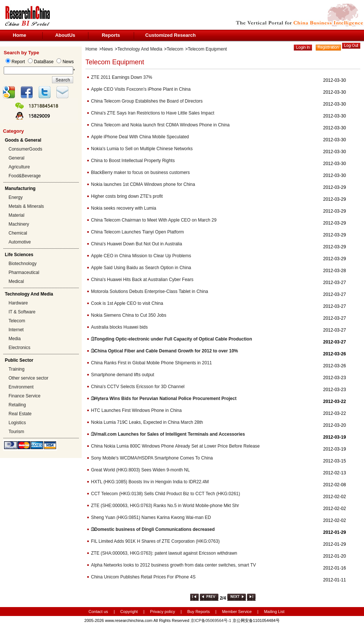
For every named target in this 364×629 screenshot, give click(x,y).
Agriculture (19, 167)
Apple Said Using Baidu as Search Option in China (141, 268)
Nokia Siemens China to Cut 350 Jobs (129, 315)
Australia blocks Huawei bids (119, 327)
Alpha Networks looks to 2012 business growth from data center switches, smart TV (173, 565)
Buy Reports (199, 612)
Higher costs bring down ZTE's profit (127, 196)
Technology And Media (140, 49)
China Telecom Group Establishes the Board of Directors (147, 101)
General (17, 158)
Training (17, 369)
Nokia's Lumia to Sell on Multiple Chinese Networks (142, 149)
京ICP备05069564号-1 (211, 620)
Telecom (17, 321)
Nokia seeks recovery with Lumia (123, 208)
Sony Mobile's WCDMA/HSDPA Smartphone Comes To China (152, 458)
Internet (16, 330)
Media (15, 339)
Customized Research (170, 35)
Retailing (17, 405)
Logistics (17, 423)
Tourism (16, 432)
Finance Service (25, 396)
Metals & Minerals (26, 206)
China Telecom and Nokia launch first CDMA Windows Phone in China (160, 125)
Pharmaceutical (24, 272)
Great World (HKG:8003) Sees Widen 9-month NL (140, 470)
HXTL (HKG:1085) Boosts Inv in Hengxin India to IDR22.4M (150, 482)
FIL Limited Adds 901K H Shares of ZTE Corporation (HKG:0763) (155, 541)
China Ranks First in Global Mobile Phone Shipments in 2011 (152, 363)
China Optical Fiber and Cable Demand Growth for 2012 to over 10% (166, 351)
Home (19, 35)
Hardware (18, 303)
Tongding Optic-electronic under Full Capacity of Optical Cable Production (173, 339)
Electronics (19, 348)
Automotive (20, 242)
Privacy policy (163, 612)
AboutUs (65, 35)
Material (17, 215)
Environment (21, 387)
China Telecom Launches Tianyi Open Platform (137, 232)
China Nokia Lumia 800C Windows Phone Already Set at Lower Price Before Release (175, 446)
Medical (16, 281)
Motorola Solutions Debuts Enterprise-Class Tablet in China (149, 291)
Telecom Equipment (207, 49)
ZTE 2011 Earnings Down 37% (122, 77)
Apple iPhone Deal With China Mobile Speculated (140, 137)
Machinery (19, 224)
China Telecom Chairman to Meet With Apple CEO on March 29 (154, 220)
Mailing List (274, 612)
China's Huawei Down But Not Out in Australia (136, 244)
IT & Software (22, 312)
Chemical (18, 233)
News (107, 49)
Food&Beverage (25, 176)
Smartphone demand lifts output (123, 375)
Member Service (237, 612)
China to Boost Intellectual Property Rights (133, 161)
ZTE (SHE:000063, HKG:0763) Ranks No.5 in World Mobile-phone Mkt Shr (165, 506)
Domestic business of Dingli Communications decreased (155, 529)
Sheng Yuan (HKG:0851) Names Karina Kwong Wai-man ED (151, 517)
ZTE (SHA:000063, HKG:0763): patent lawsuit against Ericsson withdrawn (164, 553)
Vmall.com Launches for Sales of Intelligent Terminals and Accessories (170, 434)
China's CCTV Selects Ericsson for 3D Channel (138, 387)
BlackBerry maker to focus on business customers (140, 172)
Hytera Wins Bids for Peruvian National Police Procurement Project (165, 399)
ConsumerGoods (25, 149)
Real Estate (20, 414)
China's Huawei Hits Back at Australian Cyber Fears (142, 280)
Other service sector (28, 378)
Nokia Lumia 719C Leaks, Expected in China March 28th (147, 422)
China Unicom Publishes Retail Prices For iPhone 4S (143, 577)
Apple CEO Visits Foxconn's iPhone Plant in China (141, 89)
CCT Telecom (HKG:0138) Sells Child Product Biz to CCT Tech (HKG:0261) (165, 494)
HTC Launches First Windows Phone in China (136, 410)
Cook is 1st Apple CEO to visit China (127, 303)
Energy (16, 197)
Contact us (98, 612)
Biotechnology (22, 264)
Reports (111, 35)
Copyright (129, 612)
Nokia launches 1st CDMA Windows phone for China (143, 184)
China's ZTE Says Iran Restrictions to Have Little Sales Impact (153, 113)
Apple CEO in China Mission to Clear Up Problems (141, 256)
